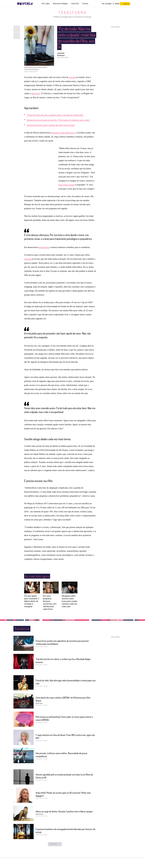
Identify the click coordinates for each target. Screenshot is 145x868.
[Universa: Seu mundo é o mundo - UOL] (25, 4)
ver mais (55, 848)
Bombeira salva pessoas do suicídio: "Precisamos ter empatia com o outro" (58, 120)
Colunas (85, 4)
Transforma (72, 12)
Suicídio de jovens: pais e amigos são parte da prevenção (51, 125)
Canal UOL (75, 4)
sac (103, 4)
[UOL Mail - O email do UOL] (108, 4)
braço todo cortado (66, 185)
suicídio (72, 77)
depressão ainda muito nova (63, 133)
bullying (28, 263)
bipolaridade (44, 251)
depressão (36, 93)
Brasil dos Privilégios (60, 4)
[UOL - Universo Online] (34, 4)
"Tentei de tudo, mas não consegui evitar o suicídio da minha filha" (55, 115)
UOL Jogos (46, 4)
